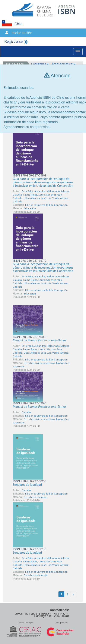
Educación (30, 208)
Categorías (40, 64)
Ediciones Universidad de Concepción (46, 205)
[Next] (73, 594)
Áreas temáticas (64, 64)
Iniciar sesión (22, 33)
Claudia (26, 412)
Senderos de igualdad (27, 485)
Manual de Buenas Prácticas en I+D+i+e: (40, 340)
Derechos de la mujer (36, 497)
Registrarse (14, 41)
